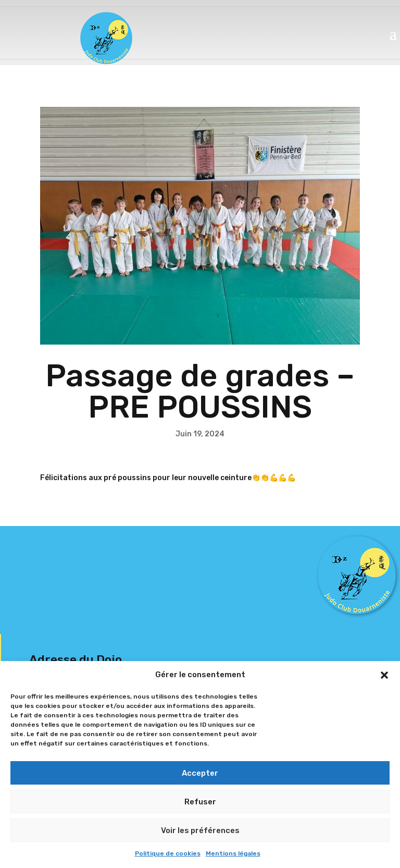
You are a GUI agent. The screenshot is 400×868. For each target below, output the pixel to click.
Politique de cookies (168, 853)
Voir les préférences (200, 830)
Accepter (200, 773)
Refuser (200, 802)
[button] (384, 675)
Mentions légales (233, 853)
